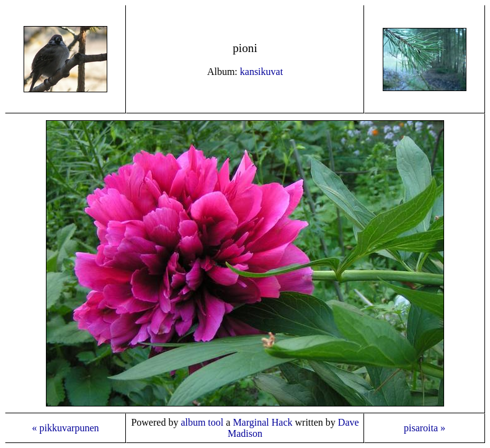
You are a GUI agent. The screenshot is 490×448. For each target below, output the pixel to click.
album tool (202, 422)
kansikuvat (261, 72)
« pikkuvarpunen (66, 428)
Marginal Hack (262, 422)
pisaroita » (425, 428)
